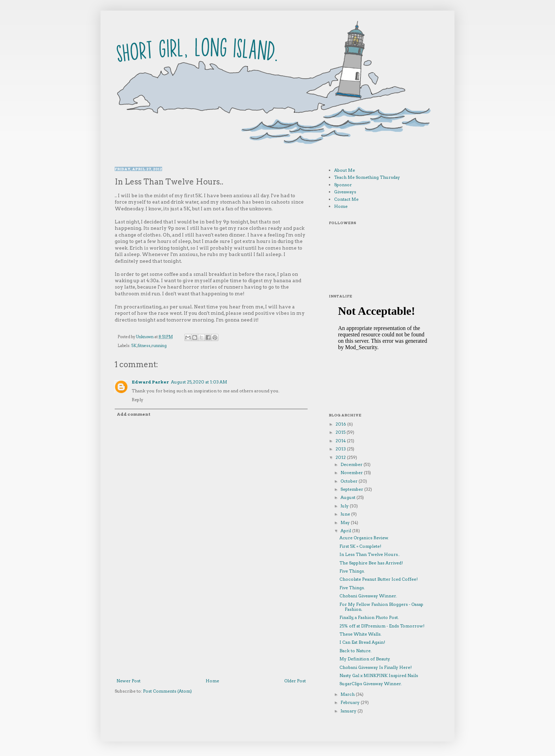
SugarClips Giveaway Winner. (371, 684)
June (346, 514)
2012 (341, 457)
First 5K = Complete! (360, 546)
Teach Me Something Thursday (367, 177)
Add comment (134, 414)
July (345, 506)
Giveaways (345, 192)
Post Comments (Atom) (167, 691)
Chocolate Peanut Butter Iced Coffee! (379, 579)
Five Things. (352, 571)
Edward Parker (150, 382)
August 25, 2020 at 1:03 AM (199, 382)
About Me (345, 170)
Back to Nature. (356, 651)
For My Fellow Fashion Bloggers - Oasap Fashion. (381, 607)
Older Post (295, 681)
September (352, 489)
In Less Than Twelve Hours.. (370, 554)
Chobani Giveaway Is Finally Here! (376, 667)
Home (212, 681)
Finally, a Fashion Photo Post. (369, 617)
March (348, 694)
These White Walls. (361, 634)
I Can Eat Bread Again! (362, 642)
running (159, 346)
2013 (341, 449)
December (352, 464)
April (346, 531)
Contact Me (346, 199)
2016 (341, 424)
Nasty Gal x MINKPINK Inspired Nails (379, 675)
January (349, 711)
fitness (144, 346)
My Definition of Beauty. (365, 659)
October (350, 481)
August (348, 497)
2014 (341, 441)
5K (134, 346)
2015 (341, 432)
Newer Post (128, 681)
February (351, 702)
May (346, 522)
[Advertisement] (211, 625)
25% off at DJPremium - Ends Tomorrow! (382, 626)
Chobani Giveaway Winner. (368, 596)
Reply (138, 400)
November (352, 473)
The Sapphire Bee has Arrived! (371, 563)
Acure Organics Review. (364, 538)
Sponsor (343, 185)
